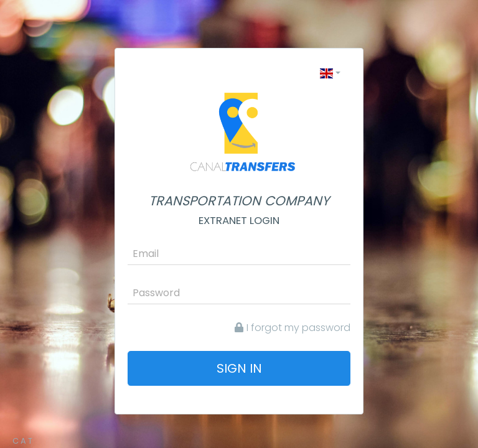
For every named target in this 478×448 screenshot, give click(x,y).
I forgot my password (293, 328)
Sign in (239, 368)
